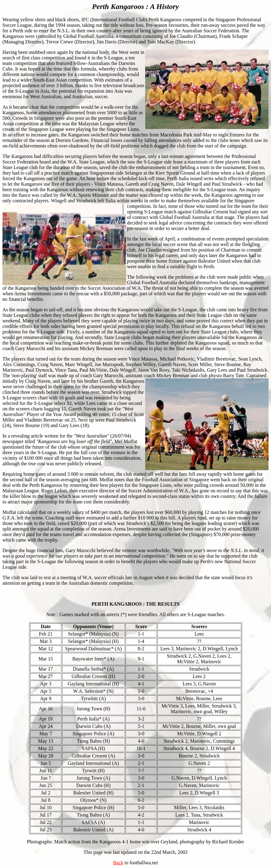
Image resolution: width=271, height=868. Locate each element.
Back (118, 863)
